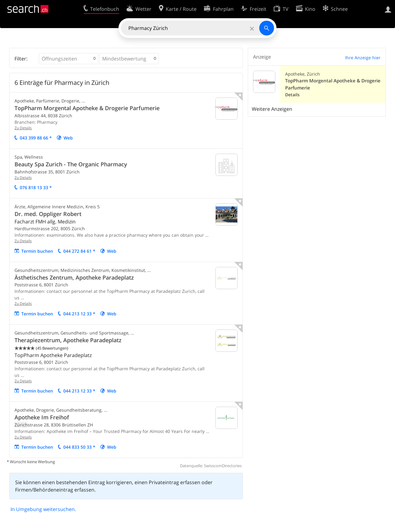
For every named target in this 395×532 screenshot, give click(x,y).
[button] (69, 59)
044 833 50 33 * (79, 447)
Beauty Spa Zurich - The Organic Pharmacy (71, 164)
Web (68, 138)
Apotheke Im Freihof (42, 417)
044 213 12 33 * (79, 314)
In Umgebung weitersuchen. (43, 509)
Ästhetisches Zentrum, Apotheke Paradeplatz (74, 277)
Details (292, 95)
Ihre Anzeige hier (363, 58)
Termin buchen (37, 251)
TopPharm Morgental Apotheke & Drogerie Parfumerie (87, 108)
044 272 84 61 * (79, 251)
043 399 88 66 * (36, 138)
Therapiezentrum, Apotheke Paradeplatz (68, 340)
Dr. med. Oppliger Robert (48, 214)
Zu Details (23, 128)
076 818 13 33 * (36, 187)
